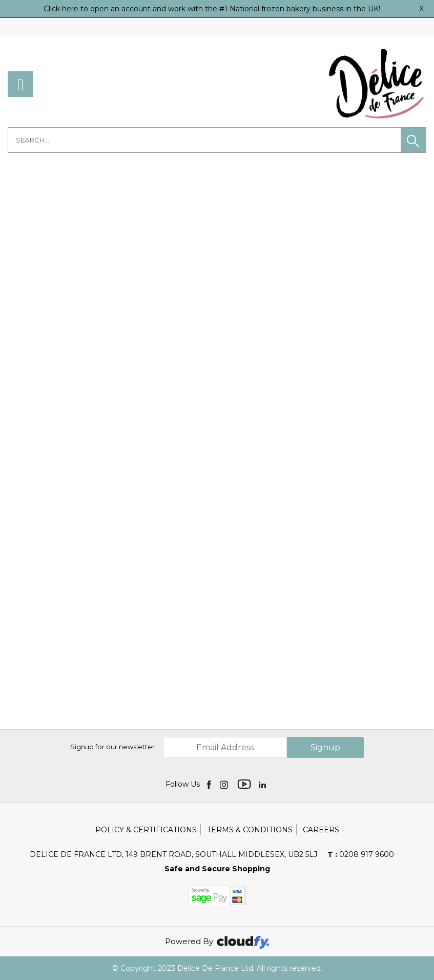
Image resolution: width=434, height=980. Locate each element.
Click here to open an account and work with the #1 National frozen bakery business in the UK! (212, 9)
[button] (414, 140)
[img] (210, 784)
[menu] (20, 84)
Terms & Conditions (250, 830)
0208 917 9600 (361, 854)
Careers (321, 830)
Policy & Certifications (146, 830)
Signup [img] (325, 747)
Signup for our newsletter (112, 747)
